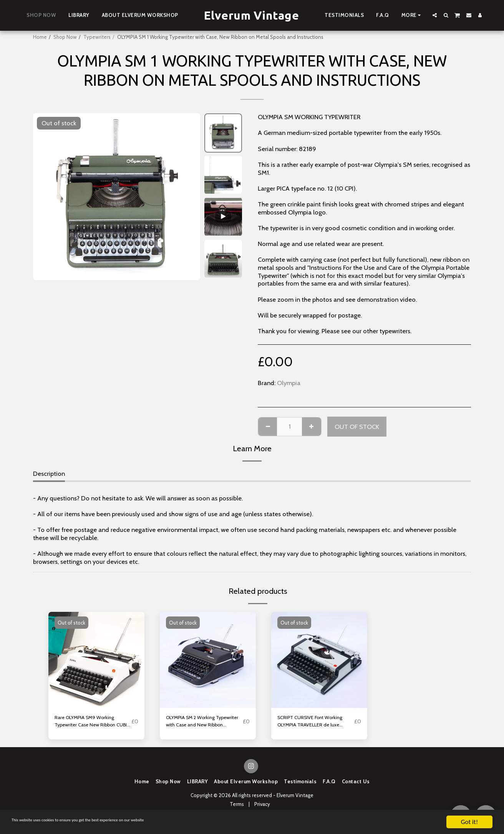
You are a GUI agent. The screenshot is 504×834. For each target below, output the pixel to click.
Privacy (262, 809)
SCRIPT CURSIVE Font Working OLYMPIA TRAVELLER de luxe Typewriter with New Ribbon (307, 724)
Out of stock (357, 427)
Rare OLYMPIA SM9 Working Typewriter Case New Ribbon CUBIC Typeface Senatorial (89, 724)
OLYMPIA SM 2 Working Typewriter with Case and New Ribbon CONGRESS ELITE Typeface (201, 724)
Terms (237, 809)
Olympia (289, 383)
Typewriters (97, 37)
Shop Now (65, 37)
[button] (435, 15)
